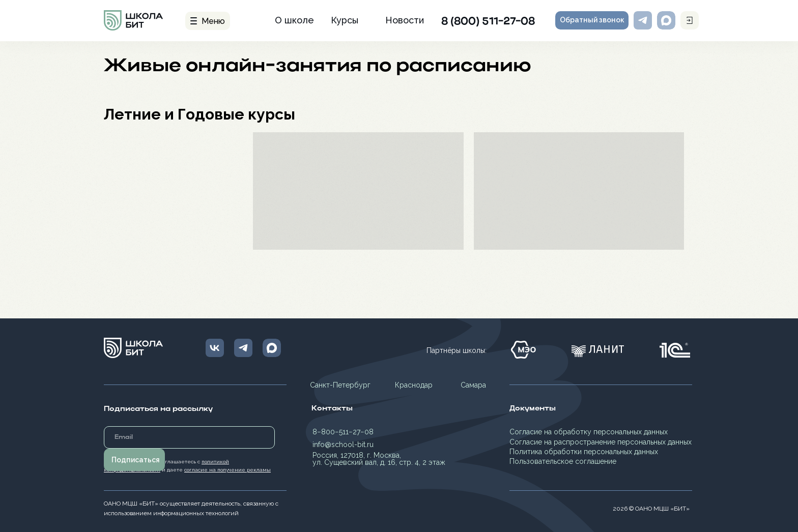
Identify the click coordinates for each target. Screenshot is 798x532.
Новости (405, 20)
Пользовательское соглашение (563, 461)
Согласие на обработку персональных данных (589, 432)
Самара (473, 385)
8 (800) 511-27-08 (488, 22)
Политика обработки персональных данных (584, 452)
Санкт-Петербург (340, 385)
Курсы (345, 20)
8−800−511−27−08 (343, 432)
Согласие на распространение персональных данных (601, 442)
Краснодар (414, 385)
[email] (189, 437)
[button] (592, 20)
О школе (294, 20)
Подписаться (136, 460)
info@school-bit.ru (343, 445)
